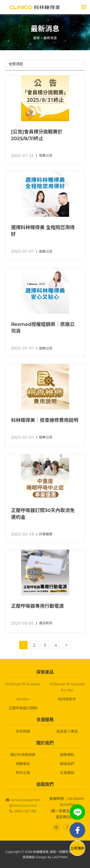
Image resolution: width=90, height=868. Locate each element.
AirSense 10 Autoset (23, 684)
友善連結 (67, 773)
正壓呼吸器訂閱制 (23, 708)
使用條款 (29, 857)
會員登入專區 (67, 731)
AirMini (23, 699)
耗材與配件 (67, 699)
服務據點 (67, 755)
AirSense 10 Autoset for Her (67, 687)
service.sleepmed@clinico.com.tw (24, 803)
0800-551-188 (25, 811)
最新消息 (50, 38)
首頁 (36, 38)
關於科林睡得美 (23, 755)
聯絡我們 (67, 764)
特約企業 (23, 773)
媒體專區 (23, 764)
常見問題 (23, 731)
